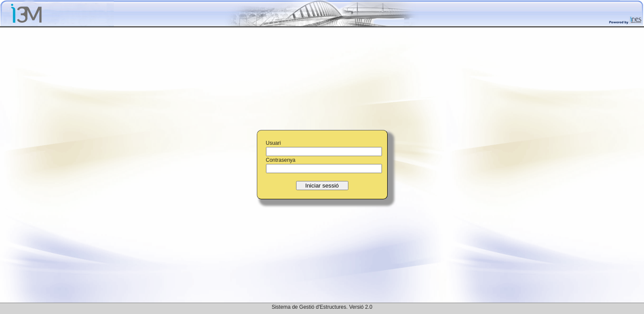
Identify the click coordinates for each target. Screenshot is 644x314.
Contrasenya (281, 160)
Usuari (274, 143)
